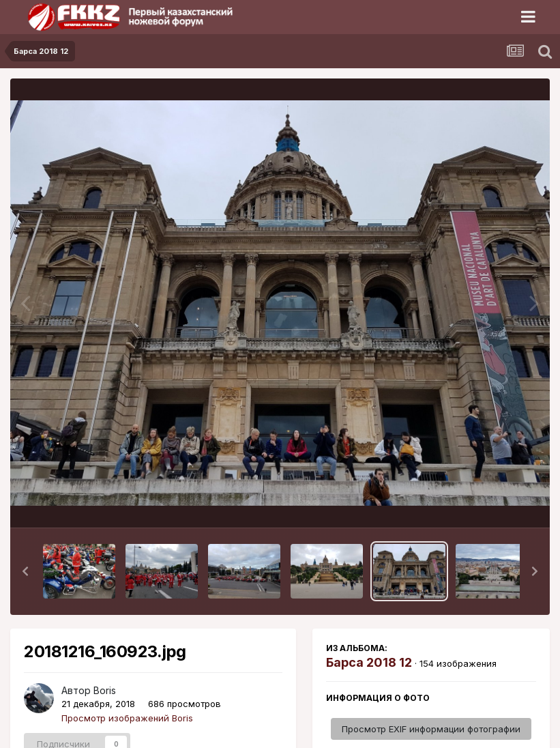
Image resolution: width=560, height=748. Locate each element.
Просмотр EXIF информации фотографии (431, 729)
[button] (25, 571)
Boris (105, 690)
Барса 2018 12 (369, 662)
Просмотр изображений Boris (127, 718)
